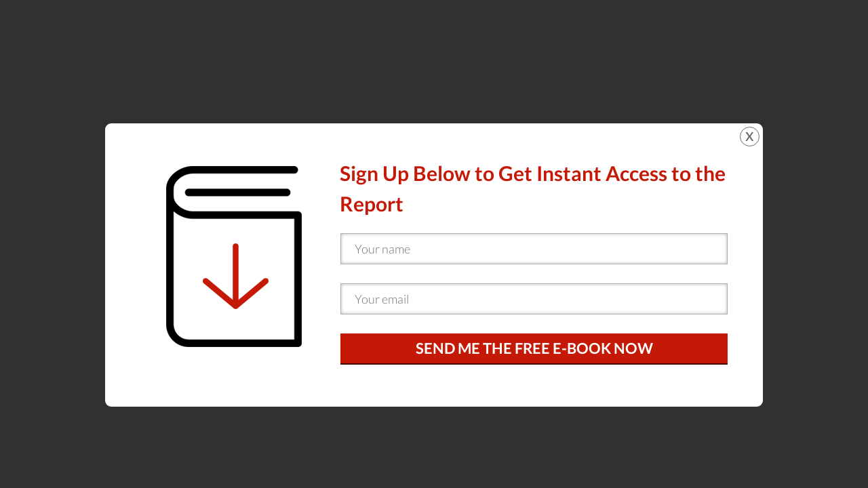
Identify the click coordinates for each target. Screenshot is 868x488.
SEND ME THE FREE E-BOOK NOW (534, 348)
